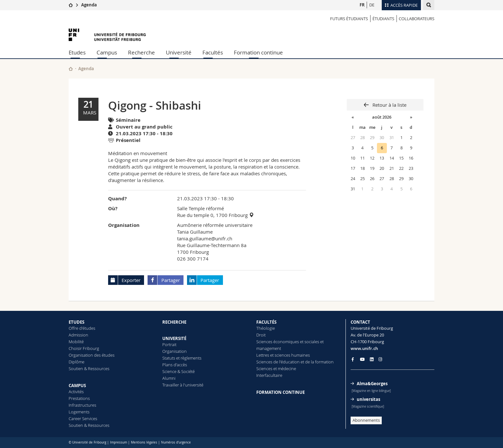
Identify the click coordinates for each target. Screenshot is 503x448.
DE (372, 5)
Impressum (119, 442)
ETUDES (77, 322)
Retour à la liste (389, 105)
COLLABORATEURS (417, 19)
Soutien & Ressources (89, 369)
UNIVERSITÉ (174, 338)
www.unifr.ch (364, 348)
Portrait (169, 344)
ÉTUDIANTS (383, 19)
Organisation (175, 351)
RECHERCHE (174, 322)
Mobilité (76, 342)
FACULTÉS (266, 322)
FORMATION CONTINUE (281, 392)
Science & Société (179, 371)
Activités (76, 392)
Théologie (266, 328)
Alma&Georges (372, 384)
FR (362, 5)
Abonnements (366, 420)
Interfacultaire (269, 375)
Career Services (83, 419)
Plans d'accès (175, 365)
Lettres (263, 355)
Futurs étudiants (349, 19)
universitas (368, 399)
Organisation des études (92, 355)
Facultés (213, 52)
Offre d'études (82, 328)
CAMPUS (77, 386)
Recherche (141, 52)
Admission (78, 335)
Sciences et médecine (276, 369)
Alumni (169, 378)
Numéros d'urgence (176, 442)
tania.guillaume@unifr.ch (205, 238)
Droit (261, 335)
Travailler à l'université (183, 385)
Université (179, 52)
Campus (107, 52)
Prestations (79, 398)
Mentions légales (144, 442)
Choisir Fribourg (84, 348)
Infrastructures (82, 405)
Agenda (89, 5)
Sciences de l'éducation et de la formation (295, 362)
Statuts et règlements (182, 358)
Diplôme (77, 362)
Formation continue (258, 52)
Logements (79, 412)
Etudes (77, 52)
